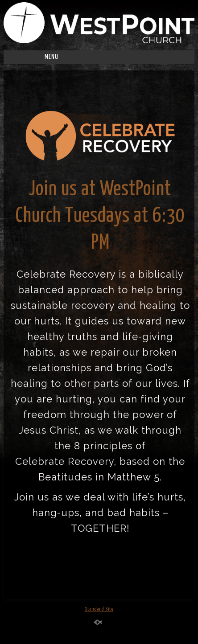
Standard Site (99, 609)
